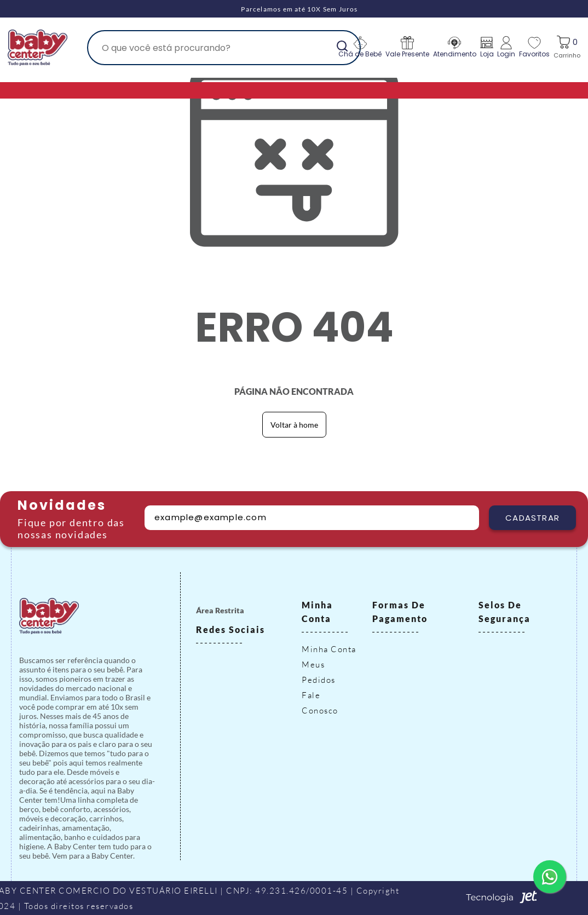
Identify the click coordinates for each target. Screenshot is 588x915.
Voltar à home (294, 425)
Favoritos (534, 47)
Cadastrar (532, 518)
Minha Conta (329, 649)
